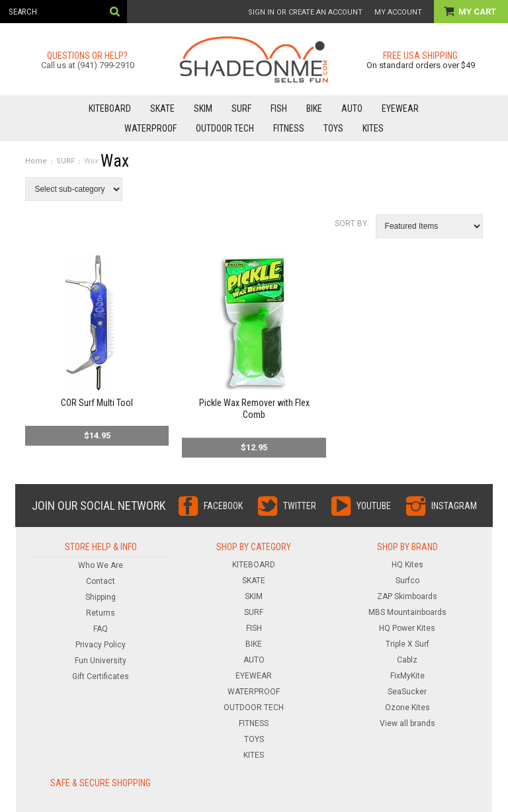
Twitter (300, 506)
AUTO (352, 108)
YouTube (374, 506)
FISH (279, 108)
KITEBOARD (110, 108)
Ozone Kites (407, 708)
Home (36, 161)
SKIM (203, 108)
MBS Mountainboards (407, 612)
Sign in (261, 12)
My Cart (478, 12)
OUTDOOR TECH (225, 128)
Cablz (407, 660)
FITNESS (289, 128)
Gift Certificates (101, 676)
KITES (373, 128)
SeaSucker (407, 692)
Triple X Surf (407, 644)
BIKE (314, 108)
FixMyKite (407, 676)
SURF (241, 108)
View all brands (407, 723)
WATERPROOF (150, 128)
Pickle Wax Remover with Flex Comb (254, 409)
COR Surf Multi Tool (97, 403)
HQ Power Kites (407, 628)
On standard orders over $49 (421, 65)
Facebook (223, 506)
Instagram (454, 506)
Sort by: (352, 223)
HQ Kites (407, 565)
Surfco (407, 581)
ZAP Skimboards (407, 596)
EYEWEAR (400, 108)
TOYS (333, 128)
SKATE (162, 108)
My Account (398, 12)
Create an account (325, 12)
